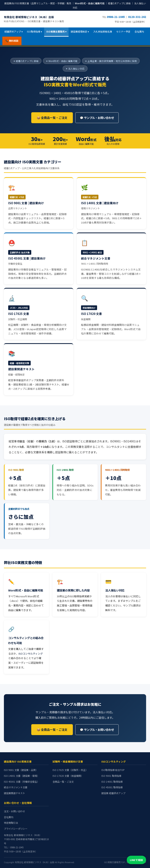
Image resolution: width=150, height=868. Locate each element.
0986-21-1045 (116, 17)
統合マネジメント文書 (16, 787)
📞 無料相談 (12, 41)
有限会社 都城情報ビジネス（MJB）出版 (34, 19)
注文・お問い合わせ (14, 811)
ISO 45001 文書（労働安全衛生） (22, 782)
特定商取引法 (11, 823)
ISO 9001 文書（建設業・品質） (21, 770)
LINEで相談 (136, 860)
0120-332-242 (137, 17)
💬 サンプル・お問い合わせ (97, 118)
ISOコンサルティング (31, 654)
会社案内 (139, 32)
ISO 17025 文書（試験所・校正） (70, 770)
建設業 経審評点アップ (113, 793)
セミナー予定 (123, 32)
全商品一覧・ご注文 (63, 782)
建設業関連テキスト (14, 793)
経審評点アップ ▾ (14, 32)
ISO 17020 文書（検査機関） (68, 776)
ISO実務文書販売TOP (114, 862)
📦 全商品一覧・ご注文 (52, 118)
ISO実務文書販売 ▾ (56, 32)
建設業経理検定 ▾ (80, 32)
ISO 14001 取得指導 (112, 782)
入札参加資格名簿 (103, 32)
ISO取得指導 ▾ (34, 32)
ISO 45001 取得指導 (112, 787)
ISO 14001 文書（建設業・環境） (22, 776)
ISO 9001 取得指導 (111, 776)
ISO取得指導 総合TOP (113, 770)
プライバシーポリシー (16, 829)
